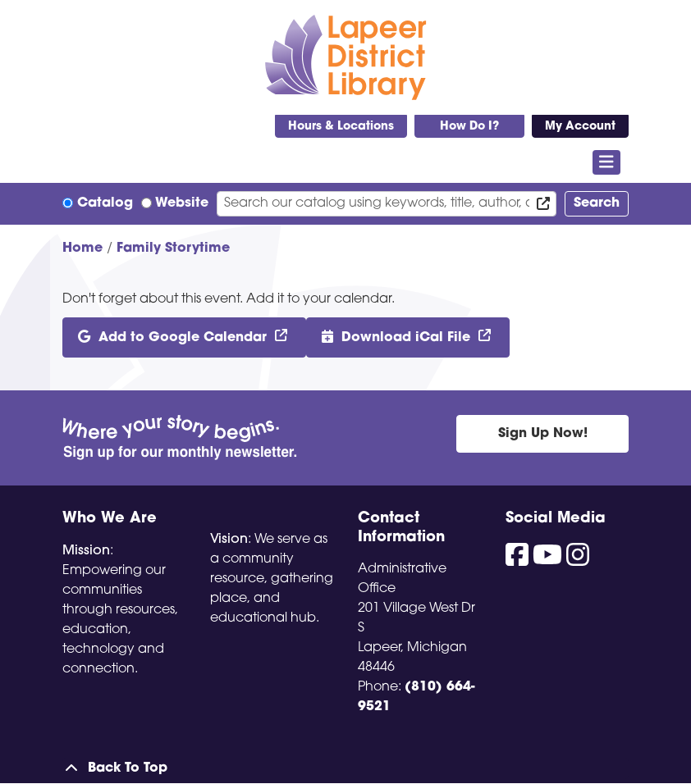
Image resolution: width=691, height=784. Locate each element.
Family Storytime (173, 248)
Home (82, 248)
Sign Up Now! (543, 434)
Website (182, 203)
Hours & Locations (341, 127)
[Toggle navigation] (607, 162)
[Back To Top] (345, 768)
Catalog (105, 203)
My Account (580, 127)
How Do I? (469, 127)
